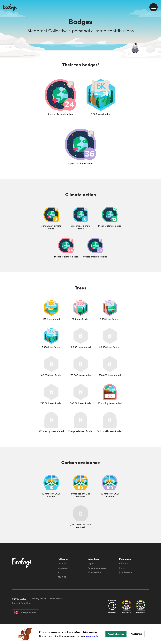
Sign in (92, 563)
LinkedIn (62, 563)
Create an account (98, 568)
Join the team (126, 572)
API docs (123, 563)
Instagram (63, 568)
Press (122, 568)
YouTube (62, 577)
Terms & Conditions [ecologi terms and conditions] (22, 616)
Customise (137, 634)
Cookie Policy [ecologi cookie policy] (55, 612)
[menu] (153, 7)
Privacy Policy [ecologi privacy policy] (39, 612)
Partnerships (95, 572)
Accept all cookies (116, 634)
